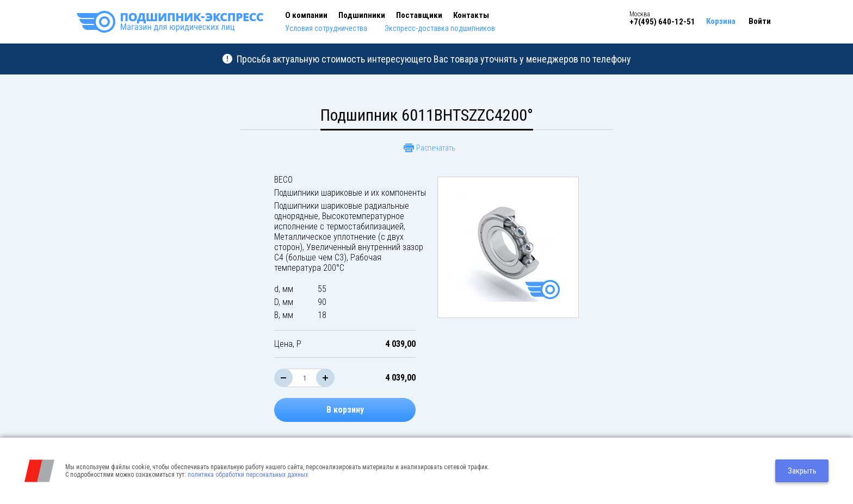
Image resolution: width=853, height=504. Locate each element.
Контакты (471, 15)
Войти (760, 21)
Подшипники (362, 15)
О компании (306, 15)
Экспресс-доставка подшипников (440, 28)
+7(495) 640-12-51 (662, 22)
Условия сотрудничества (326, 28)
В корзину (345, 410)
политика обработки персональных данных (248, 475)
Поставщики (419, 15)
